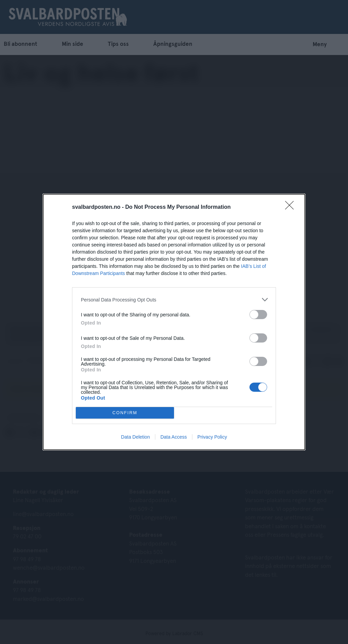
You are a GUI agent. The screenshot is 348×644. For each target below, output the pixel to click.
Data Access (174, 437)
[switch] (258, 315)
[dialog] (174, 322)
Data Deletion (135, 437)
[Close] (292, 207)
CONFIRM (125, 413)
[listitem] (174, 300)
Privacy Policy (212, 437)
